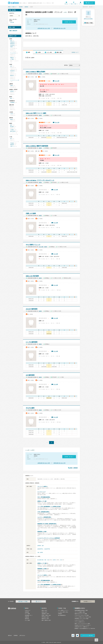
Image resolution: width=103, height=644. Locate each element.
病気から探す (44, 610)
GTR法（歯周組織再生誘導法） (44, 512)
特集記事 (27, 617)
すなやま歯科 (30, 408)
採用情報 (16, 635)
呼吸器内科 (12, 42)
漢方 (11, 138)
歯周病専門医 (40, 549)
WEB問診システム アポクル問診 (82, 619)
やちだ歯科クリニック (33, 245)
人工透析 (12, 59)
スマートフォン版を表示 (88, 636)
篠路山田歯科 (36, 72)
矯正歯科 (12, 127)
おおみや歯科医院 (32, 309)
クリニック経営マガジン (80, 622)
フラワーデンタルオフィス (40, 180)
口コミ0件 (56, 190)
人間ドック (12, 146)
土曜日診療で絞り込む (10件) (44, 28)
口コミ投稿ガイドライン (63, 610)
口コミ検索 (27, 614)
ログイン (80, 4)
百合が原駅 (41, 247)
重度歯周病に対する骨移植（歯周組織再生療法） (47, 524)
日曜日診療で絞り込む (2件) (59, 28)
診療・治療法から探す (46, 620)
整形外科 (12, 75)
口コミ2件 (57, 81)
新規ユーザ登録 (74, 4)
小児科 (12, 114)
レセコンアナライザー (79, 620)
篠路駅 (40, 74)
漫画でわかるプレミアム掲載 (81, 614)
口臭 (61, 560)
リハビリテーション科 (15, 80)
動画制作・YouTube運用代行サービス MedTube (85, 628)
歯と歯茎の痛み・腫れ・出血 (43, 560)
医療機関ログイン (88, 602)
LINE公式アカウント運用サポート (82, 627)
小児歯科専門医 (47, 549)
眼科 (11, 98)
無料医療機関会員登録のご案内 (81, 610)
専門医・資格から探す (46, 615)
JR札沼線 (12, 22)
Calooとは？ (28, 610)
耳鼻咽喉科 (12, 102)
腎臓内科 (12, 58)
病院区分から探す (45, 619)
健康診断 (12, 145)
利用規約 (60, 614)
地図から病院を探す (13, 31)
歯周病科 (39, 546)
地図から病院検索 (74, 468)
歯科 (43, 546)
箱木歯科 (32, 276)
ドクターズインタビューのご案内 (82, 615)
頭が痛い (54, 560)
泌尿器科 (12, 91)
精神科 (12, 119)
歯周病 (41, 552)
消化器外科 (12, 71)
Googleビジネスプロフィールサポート (83, 625)
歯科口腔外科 (13, 131)
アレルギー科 (13, 53)
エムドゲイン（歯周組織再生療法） (45, 517)
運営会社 (10, 635)
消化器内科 (12, 45)
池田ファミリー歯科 (36, 113)
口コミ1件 (57, 122)
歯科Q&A (27, 619)
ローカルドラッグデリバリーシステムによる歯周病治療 (49, 538)
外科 (11, 66)
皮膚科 (12, 86)
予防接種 (12, 143)
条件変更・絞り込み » (69, 22)
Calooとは (66, 4)
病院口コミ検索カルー (12, 7)
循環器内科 (12, 44)
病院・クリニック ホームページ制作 (82, 624)
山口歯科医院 (30, 375)
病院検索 (21, 7)
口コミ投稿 (27, 620)
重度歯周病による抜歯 (42, 532)
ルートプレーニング (41, 492)
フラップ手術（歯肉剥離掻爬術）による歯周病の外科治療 (49, 506)
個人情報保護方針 (62, 615)
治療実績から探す (45, 614)
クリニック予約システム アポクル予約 (83, 617)
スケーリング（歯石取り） (43, 486)
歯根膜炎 (26, 7)
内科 (11, 41)
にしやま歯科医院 (32, 342)
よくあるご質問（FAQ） (63, 612)
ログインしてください (88, 19)
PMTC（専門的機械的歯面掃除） (44, 497)
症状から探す (44, 612)
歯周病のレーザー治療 (42, 501)
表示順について (75, 52)
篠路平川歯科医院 (37, 146)
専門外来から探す (45, 617)
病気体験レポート (29, 615)
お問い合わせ (22, 635)
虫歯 (38, 552)
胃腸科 (12, 47)
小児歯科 (12, 130)
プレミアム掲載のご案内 (80, 612)
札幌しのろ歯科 (31, 213)
